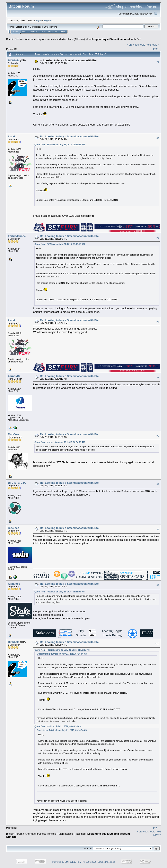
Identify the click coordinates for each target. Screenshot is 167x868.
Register (53, 32)
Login (43, 32)
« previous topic (136, 45)
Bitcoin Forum (14, 39)
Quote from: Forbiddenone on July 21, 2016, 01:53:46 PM (62, 650)
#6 (158, 436)
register (48, 20)
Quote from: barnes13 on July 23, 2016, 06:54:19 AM (60, 442)
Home (15, 32)
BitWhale (14, 60)
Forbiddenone (17, 236)
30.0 (46, 27)
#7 (158, 484)
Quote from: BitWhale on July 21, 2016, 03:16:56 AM (60, 145)
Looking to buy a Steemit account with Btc (114, 39)
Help (25, 32)
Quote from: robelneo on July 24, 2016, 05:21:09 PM (59, 592)
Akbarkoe (14, 584)
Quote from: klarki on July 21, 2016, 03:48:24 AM (58, 726)
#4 (158, 322)
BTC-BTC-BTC (17, 483)
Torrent (53, 27)
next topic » (153, 45)
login (38, 20)
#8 (158, 529)
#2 (158, 138)
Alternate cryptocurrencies (41, 39)
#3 (158, 238)
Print (156, 49)
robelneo (14, 528)
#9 (158, 585)
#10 (157, 644)
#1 (158, 62)
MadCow (13, 434)
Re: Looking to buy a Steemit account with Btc (69, 136)
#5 (158, 378)
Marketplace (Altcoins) (72, 39)
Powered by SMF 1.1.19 (64, 862)
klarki (11, 136)
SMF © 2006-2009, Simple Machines (97, 862)
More (63, 32)
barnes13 (14, 376)
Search (34, 32)
